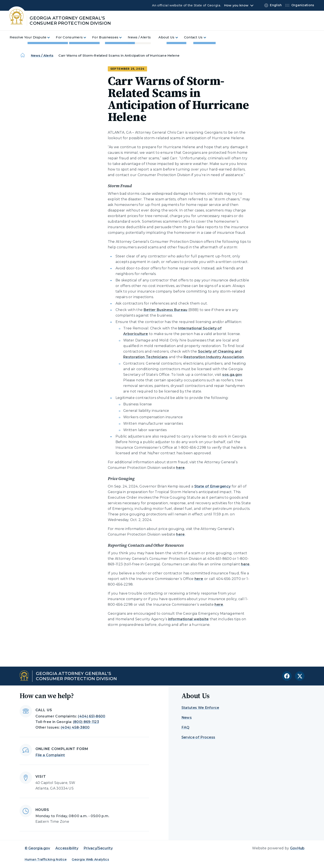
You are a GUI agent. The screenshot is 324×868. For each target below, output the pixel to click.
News (187, 718)
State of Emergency (213, 486)
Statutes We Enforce (200, 708)
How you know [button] (236, 5)
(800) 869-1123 (86, 722)
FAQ (186, 727)
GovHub (297, 848)
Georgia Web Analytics (90, 859)
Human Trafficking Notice (46, 859)
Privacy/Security (98, 848)
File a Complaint (50, 755)
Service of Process (198, 737)
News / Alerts (42, 55)
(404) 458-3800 (75, 727)
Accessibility (67, 848)
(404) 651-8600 (92, 716)
